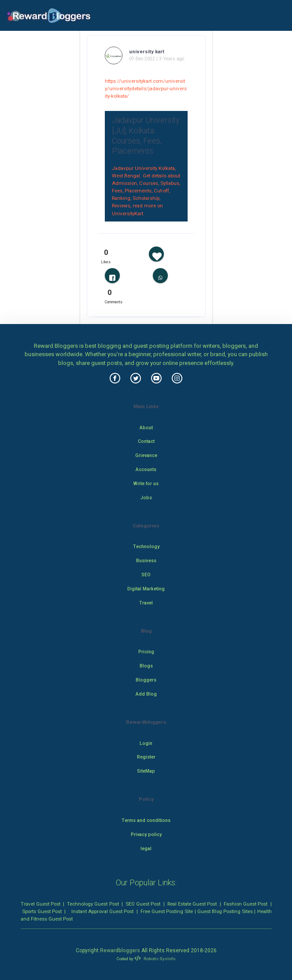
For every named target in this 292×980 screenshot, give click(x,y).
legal (146, 849)
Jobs (146, 498)
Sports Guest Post (42, 911)
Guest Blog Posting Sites (225, 911)
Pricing (146, 652)
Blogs (146, 666)
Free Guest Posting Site (167, 911)
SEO (146, 575)
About (146, 428)
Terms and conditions (146, 820)
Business (146, 561)
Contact (146, 441)
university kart (147, 52)
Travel (146, 603)
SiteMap (146, 771)
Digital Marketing (146, 589)
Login (146, 743)
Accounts (146, 470)
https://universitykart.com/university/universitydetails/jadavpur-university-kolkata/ (146, 88)
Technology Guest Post (93, 904)
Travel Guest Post (41, 904)
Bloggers (146, 680)
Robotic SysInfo (155, 959)
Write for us (146, 484)
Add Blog (146, 694)
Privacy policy (146, 834)
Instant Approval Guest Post (102, 911)
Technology (146, 547)
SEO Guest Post (143, 904)
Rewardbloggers (120, 951)
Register (146, 757)
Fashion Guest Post (246, 904)
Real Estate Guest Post (192, 904)
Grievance (146, 455)
